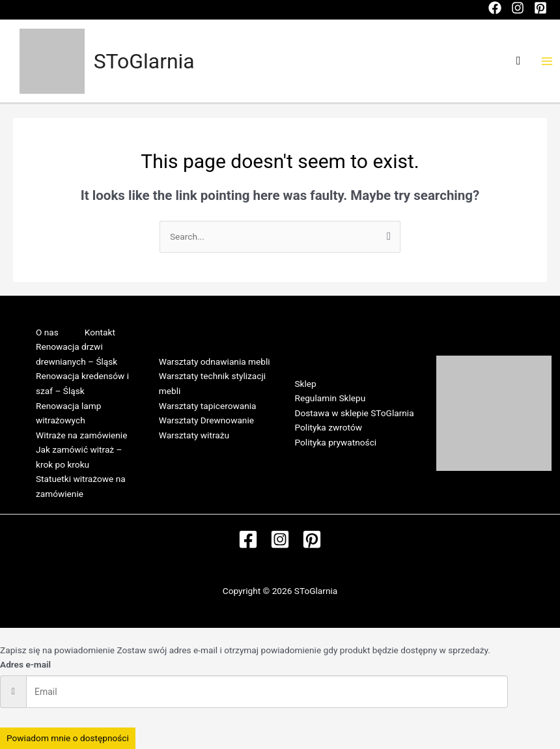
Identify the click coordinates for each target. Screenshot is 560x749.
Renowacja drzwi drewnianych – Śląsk (77, 354)
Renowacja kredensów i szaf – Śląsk (82, 383)
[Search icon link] (519, 61)
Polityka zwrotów (329, 427)
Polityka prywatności (336, 442)
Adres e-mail (25, 664)
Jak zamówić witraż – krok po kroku (79, 457)
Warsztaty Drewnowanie (206, 420)
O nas (47, 332)
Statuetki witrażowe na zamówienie (81, 486)
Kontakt (100, 332)
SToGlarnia (144, 61)
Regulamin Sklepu (330, 398)
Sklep (306, 384)
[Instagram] (518, 8)
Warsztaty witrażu (194, 435)
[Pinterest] (540, 8)
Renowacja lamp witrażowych (68, 413)
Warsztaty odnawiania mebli (215, 361)
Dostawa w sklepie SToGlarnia (355, 413)
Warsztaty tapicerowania (208, 406)
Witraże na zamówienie (81, 435)
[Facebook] (495, 8)
